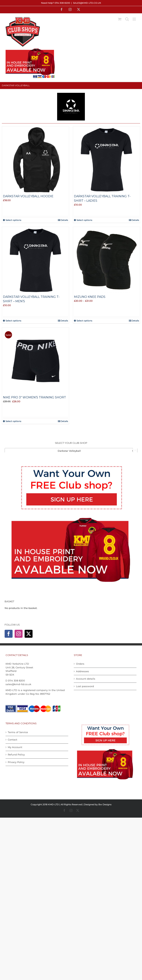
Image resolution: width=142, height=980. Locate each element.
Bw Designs (105, 804)
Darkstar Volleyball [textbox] (96, 451)
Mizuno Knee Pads (90, 297)
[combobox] (71, 451)
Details (64, 220)
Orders (80, 664)
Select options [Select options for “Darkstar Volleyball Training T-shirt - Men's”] (13, 321)
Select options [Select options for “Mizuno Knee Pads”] (84, 321)
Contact (12, 740)
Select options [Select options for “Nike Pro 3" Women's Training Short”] (13, 421)
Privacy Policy (16, 762)
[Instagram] (19, 634)
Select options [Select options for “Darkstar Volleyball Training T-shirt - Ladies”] (84, 220)
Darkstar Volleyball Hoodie (28, 196)
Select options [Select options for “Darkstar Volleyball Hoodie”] (13, 220)
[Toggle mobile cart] (120, 19)
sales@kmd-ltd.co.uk (87, 3)
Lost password (85, 686)
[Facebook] (9, 634)
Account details (86, 679)
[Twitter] (29, 634)
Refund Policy (16, 755)
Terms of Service (18, 732)
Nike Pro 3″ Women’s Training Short (34, 397)
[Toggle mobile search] (127, 19)
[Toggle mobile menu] (135, 19)
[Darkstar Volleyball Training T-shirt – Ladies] (106, 160)
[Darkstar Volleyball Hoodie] (35, 160)
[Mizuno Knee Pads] (106, 260)
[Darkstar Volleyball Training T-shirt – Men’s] (35, 260)
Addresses (82, 671)
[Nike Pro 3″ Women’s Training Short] (35, 361)
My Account (15, 747)
